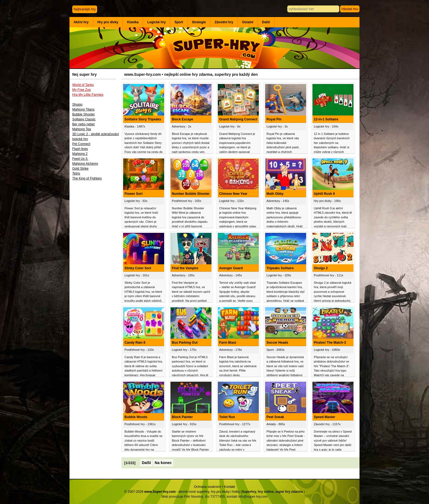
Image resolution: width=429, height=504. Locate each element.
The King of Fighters (87, 178)
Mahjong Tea (82, 129)
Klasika (133, 22)
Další (266, 22)
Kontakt (229, 487)
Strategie (199, 22)
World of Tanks (83, 85)
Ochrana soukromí (208, 487)
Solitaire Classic (84, 119)
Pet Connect (81, 144)
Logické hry (156, 22)
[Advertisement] (95, 273)
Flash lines (80, 149)
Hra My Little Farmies (88, 95)
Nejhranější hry (85, 9)
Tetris (76, 173)
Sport (179, 22)
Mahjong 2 (80, 154)
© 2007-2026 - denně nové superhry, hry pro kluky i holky (182, 492)
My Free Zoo (82, 90)
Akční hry (81, 22)
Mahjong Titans (83, 109)
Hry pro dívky (108, 22)
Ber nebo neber (84, 124)
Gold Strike (80, 169)
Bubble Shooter (84, 114)
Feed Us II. (80, 159)
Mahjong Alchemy (85, 164)
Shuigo (77, 105)
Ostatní (248, 22)
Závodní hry (224, 22)
